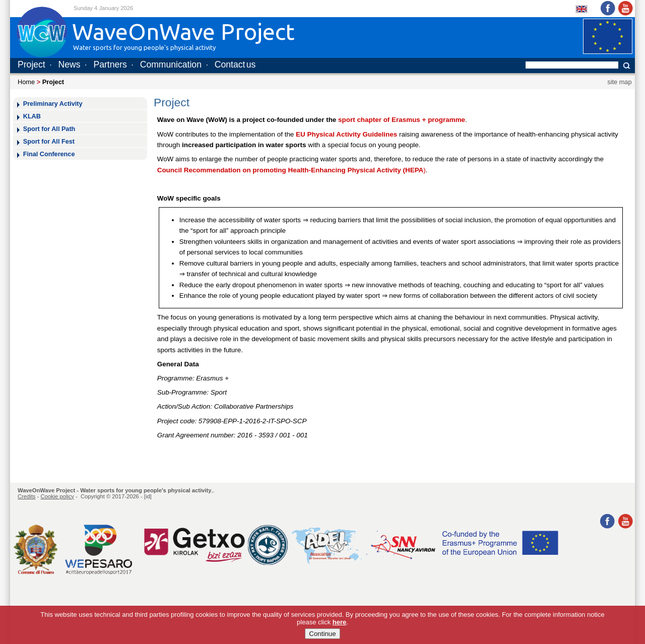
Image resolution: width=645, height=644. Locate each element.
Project (31, 65)
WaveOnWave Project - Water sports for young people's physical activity (114, 490)
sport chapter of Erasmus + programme (402, 120)
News (70, 65)
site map (619, 82)
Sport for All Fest (49, 142)
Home (26, 82)
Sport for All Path (49, 129)
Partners (110, 65)
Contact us (235, 65)
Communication (171, 65)
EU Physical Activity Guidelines (346, 134)
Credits (26, 496)
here (339, 628)
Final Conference (49, 154)
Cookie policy (57, 496)
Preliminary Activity (53, 104)
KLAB (32, 116)
